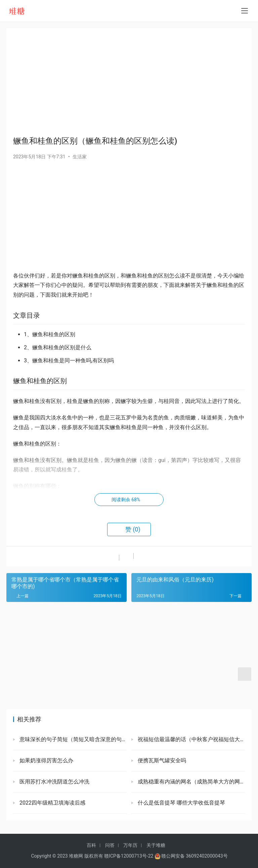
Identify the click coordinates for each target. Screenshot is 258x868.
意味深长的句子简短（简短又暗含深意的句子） (72, 739)
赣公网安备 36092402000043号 (191, 856)
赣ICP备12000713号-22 (129, 856)
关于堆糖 (156, 845)
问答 (110, 845)
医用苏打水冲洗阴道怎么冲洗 (54, 782)
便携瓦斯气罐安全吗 (161, 760)
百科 (91, 845)
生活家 (80, 157)
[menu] (245, 11)
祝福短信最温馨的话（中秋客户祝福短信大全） (191, 739)
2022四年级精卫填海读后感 (52, 803)
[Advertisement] (129, 82)
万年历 (130, 845)
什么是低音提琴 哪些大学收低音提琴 (181, 803)
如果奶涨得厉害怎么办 (46, 760)
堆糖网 (76, 856)
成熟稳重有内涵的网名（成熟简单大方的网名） (191, 782)
